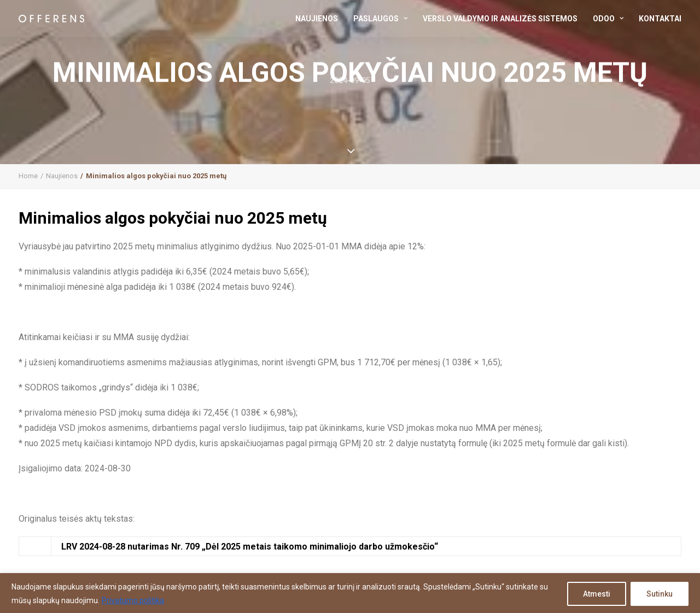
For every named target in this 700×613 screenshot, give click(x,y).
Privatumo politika (133, 600)
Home (28, 176)
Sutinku (660, 594)
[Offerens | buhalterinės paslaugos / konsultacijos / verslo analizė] (51, 19)
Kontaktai (660, 19)
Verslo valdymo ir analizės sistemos (500, 19)
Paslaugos (380, 19)
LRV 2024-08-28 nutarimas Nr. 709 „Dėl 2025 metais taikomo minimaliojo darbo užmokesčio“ (250, 547)
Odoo (608, 19)
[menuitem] (320, 19)
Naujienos (317, 19)
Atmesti (597, 594)
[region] (350, 593)
